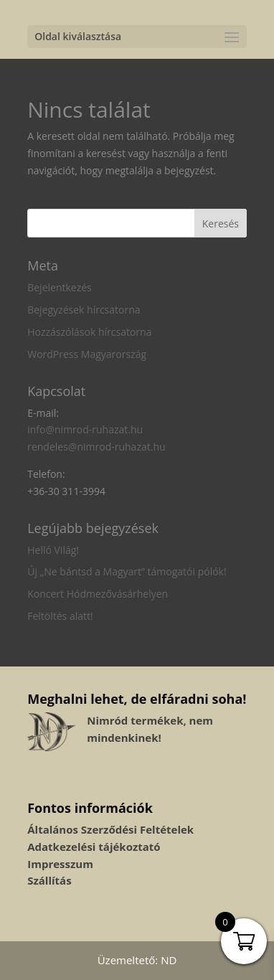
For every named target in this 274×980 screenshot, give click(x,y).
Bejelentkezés (60, 287)
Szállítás (49, 880)
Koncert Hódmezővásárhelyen (98, 594)
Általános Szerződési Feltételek (110, 829)
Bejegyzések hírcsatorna (84, 310)
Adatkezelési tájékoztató (94, 847)
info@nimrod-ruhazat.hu (85, 429)
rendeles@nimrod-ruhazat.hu (96, 447)
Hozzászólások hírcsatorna (89, 332)
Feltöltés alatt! (60, 616)
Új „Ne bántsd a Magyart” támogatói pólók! (127, 571)
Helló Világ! (53, 550)
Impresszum (60, 864)
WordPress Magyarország (87, 354)
